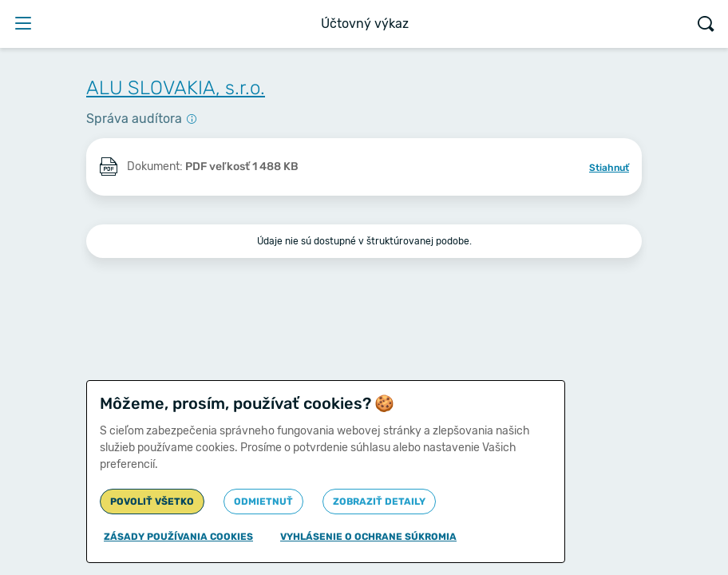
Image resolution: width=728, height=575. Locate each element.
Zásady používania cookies (178, 537)
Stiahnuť (609, 168)
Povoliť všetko (152, 502)
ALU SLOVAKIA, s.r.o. (176, 88)
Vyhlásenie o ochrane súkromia (368, 537)
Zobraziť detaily (379, 502)
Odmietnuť (263, 502)
